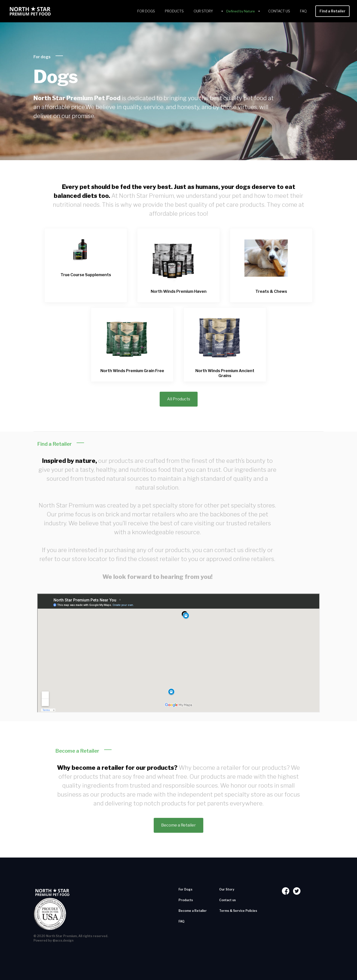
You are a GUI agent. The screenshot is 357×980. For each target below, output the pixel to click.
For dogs (42, 57)
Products (174, 11)
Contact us (279, 11)
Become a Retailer (178, 825)
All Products (179, 399)
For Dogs (146, 11)
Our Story (203, 11)
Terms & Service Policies (238, 911)
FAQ (303, 11)
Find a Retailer (332, 11)
